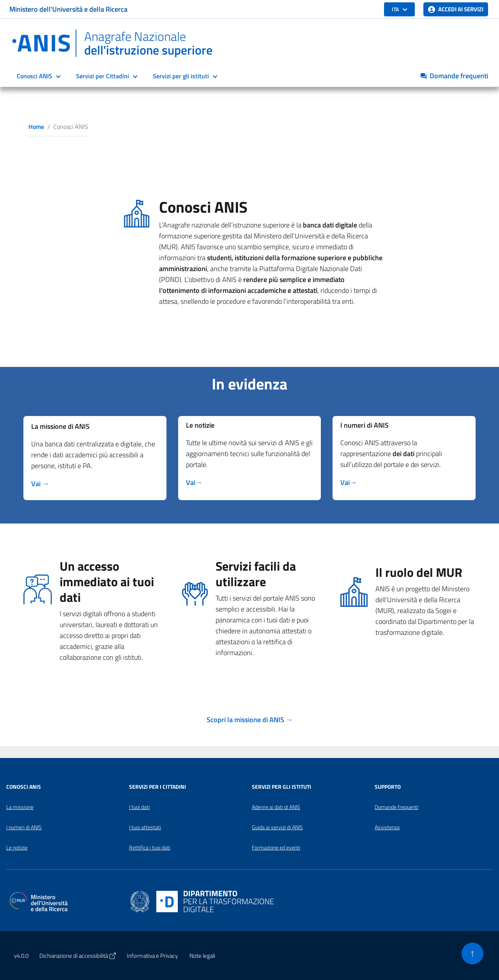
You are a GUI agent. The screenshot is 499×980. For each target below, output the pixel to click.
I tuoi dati (139, 807)
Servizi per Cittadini (103, 76)
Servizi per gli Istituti (281, 787)
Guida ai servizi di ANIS (277, 827)
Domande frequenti (396, 807)
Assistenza (387, 827)
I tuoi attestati (145, 827)
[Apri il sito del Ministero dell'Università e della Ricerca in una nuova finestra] (39, 901)
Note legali (202, 956)
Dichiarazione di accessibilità (78, 956)
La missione (20, 807)
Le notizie (17, 848)
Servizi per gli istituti (181, 76)
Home (36, 127)
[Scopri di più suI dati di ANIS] (349, 482)
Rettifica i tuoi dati (150, 848)
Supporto (388, 787)
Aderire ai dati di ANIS (276, 807)
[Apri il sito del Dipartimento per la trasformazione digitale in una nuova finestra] (202, 901)
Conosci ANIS (35, 76)
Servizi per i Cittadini (157, 787)
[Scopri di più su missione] (40, 484)
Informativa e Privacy (152, 956)
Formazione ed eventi (276, 848)
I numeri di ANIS (24, 827)
